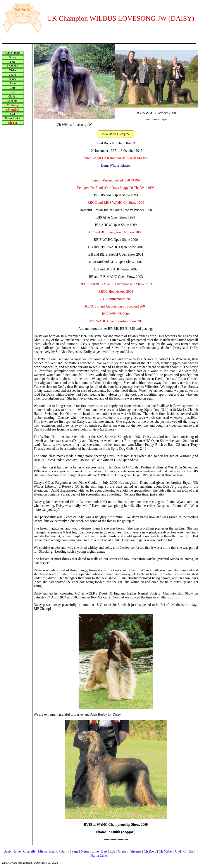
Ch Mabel (166, 851)
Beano (54, 851)
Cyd (178, 851)
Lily (113, 851)
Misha (42, 851)
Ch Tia (188, 851)
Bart (104, 851)
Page (75, 851)
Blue (17, 851)
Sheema (136, 851)
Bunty (65, 851)
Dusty (7, 851)
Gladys (123, 851)
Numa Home (90, 851)
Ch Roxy (150, 851)
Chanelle (29, 851)
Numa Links (99, 855)
